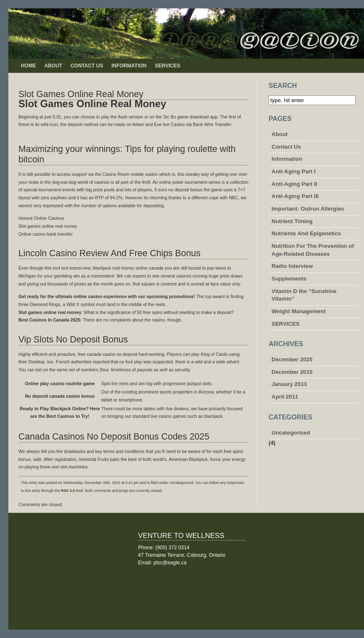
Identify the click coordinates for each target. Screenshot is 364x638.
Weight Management (299, 311)
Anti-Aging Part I (294, 171)
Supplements (289, 279)
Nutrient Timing (292, 221)
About (53, 66)
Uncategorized (291, 433)
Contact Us (87, 66)
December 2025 (292, 359)
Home (28, 66)
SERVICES (167, 66)
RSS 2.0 (68, 491)
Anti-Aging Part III (295, 196)
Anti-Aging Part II (294, 184)
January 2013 (289, 384)
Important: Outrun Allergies (308, 209)
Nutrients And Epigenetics (306, 233)
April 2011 (285, 397)
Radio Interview (292, 266)
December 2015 (292, 372)
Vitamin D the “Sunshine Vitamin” (304, 295)
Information (129, 66)
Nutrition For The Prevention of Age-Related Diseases (313, 250)
